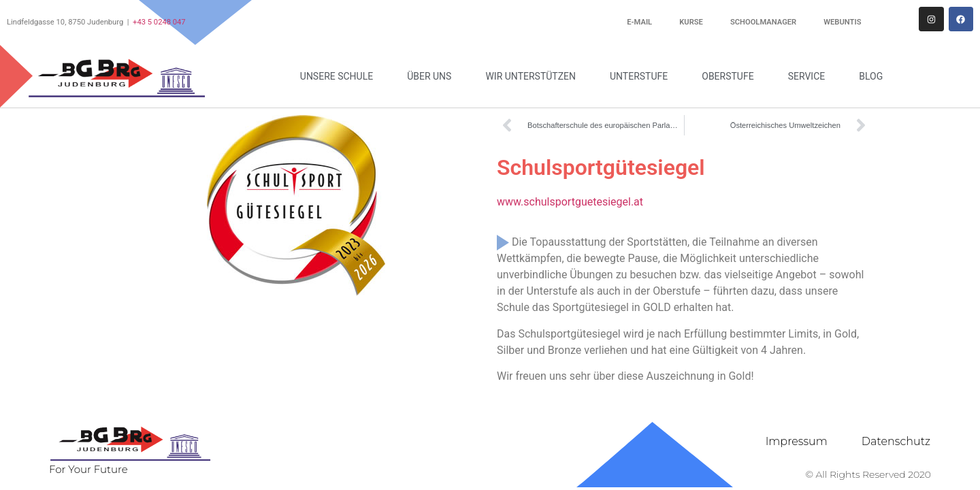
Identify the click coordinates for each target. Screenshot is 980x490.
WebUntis (842, 22)
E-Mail (639, 22)
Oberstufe (731, 76)
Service (810, 76)
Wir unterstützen (534, 76)
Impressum (797, 441)
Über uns (432, 76)
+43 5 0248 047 (159, 22)
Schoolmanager (763, 22)
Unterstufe (642, 76)
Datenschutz (896, 441)
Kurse (691, 22)
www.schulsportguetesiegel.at (570, 202)
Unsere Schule (340, 76)
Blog (871, 76)
